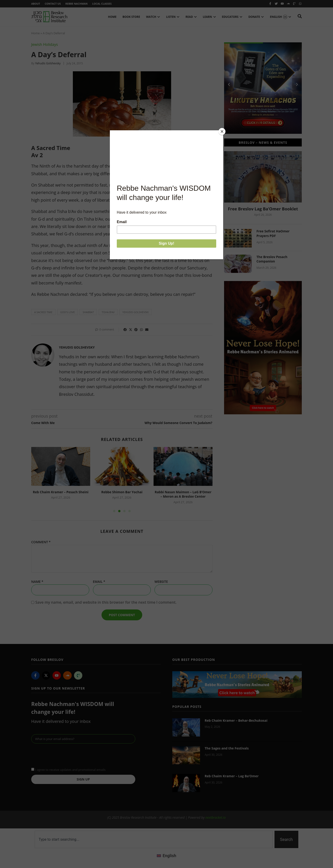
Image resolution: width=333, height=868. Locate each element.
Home (35, 33)
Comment (41, 542)
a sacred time (43, 312)
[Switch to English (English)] (166, 856)
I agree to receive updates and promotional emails (70, 770)
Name (37, 582)
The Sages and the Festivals (227, 748)
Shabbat (88, 312)
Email (99, 582)
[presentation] (66, 755)
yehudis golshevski (135, 312)
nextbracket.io (216, 817)
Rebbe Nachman (77, 4)
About (36, 4)
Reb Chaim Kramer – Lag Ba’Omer (232, 776)
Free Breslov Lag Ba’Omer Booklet (263, 209)
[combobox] (154, 839)
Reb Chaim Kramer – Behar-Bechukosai (236, 720)
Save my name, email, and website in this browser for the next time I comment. (106, 602)
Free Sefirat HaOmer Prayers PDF (273, 233)
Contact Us (53, 4)
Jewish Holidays (45, 44)
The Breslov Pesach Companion (272, 259)
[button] (125, 330)
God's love (68, 312)
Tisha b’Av (108, 312)
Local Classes (102, 4)
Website (161, 582)
